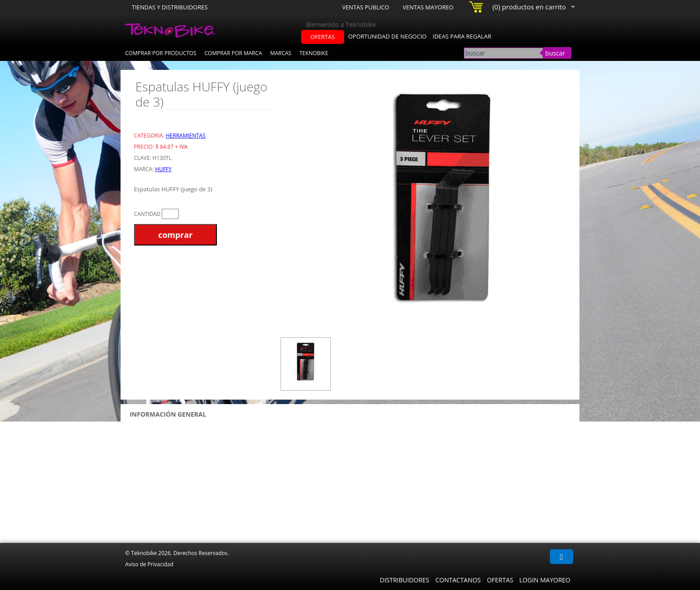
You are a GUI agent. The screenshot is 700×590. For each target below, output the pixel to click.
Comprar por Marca (233, 53)
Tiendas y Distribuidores (170, 7)
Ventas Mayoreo (428, 7)
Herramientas (186, 136)
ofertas (323, 37)
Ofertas (500, 580)
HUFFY (163, 169)
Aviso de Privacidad (149, 564)
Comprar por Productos (161, 53)
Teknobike (314, 53)
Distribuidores (404, 580)
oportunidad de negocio (387, 36)
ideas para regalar (462, 36)
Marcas (281, 53)
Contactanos (458, 580)
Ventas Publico (365, 7)
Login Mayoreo (545, 580)
